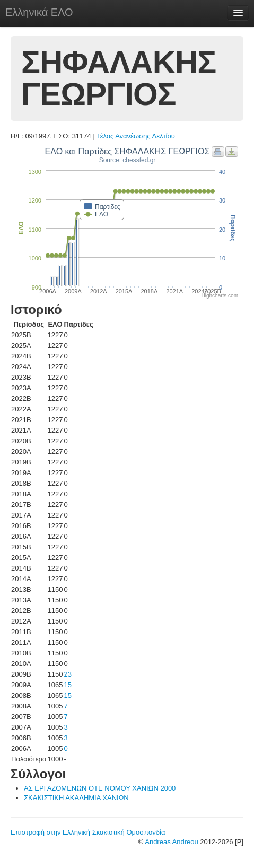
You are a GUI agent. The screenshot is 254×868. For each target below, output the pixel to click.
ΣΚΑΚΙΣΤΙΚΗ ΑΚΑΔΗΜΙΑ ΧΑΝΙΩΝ (76, 798)
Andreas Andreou (171, 842)
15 (67, 685)
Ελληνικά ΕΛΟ (39, 12)
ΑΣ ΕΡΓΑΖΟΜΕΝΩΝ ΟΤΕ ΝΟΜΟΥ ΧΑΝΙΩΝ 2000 (100, 788)
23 (67, 674)
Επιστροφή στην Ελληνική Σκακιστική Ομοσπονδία (88, 832)
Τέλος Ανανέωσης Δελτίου (136, 136)
